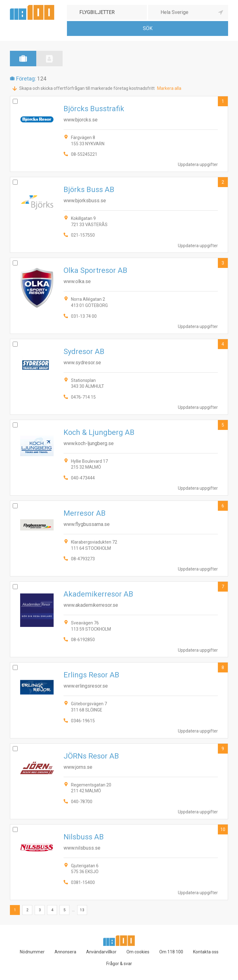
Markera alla (169, 88)
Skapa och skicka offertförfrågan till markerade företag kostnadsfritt (87, 88)
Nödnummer (32, 952)
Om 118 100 (171, 952)
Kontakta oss (206, 952)
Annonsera (65, 952)
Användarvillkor (101, 952)
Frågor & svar (119, 964)
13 (82, 910)
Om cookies (138, 952)
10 (223, 829)
